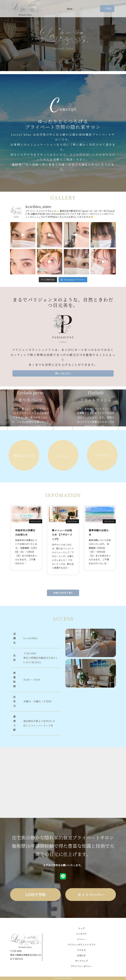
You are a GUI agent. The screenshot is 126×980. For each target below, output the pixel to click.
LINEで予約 (35, 895)
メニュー (81, 939)
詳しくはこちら (63, 373)
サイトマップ (81, 961)
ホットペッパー (91, 895)
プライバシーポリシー (81, 966)
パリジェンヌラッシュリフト (81, 944)
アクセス (81, 950)
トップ (81, 928)
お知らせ (81, 955)
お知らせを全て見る (63, 593)
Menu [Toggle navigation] (70, 9)
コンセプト (81, 934)
